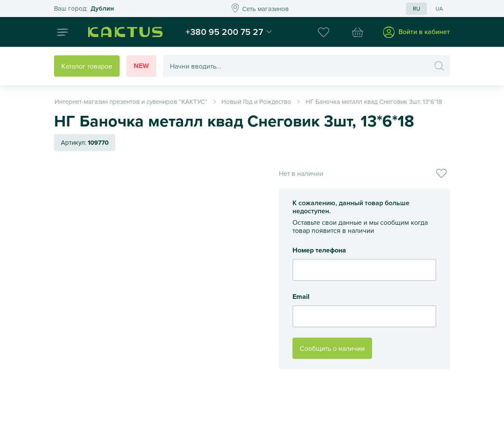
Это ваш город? (84, 9)
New (141, 66)
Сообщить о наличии (332, 348)
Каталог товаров (87, 66)
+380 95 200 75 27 (224, 32)
